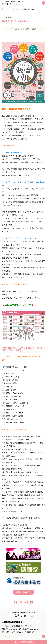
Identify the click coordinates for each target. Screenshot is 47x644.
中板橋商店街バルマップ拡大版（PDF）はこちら (23, 349)
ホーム (5, 9)
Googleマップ (9, 636)
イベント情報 (15, 9)
